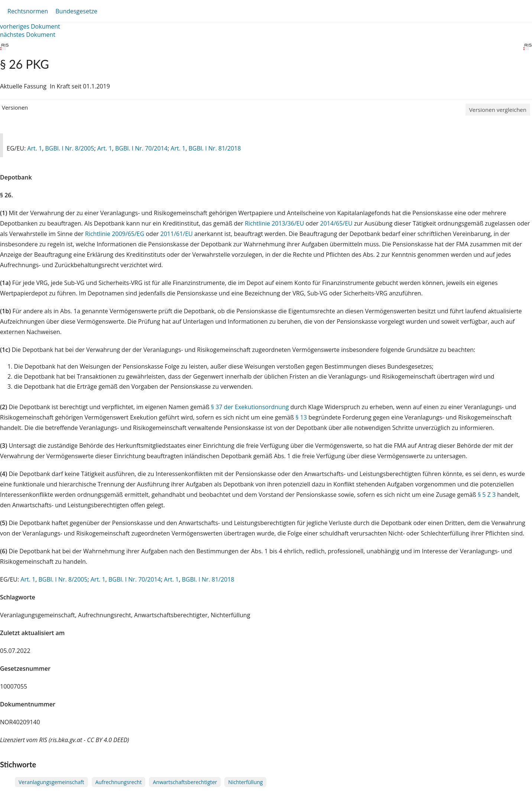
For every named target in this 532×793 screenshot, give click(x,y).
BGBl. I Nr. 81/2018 (215, 148)
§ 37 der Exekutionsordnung (250, 407)
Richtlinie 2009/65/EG (115, 234)
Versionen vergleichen (498, 110)
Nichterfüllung (245, 782)
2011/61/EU (177, 234)
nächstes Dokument (28, 35)
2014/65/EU (337, 223)
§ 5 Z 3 (487, 495)
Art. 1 (35, 148)
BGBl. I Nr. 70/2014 (141, 148)
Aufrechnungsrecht (119, 782)
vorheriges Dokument (30, 26)
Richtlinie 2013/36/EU (275, 223)
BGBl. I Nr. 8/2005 (69, 148)
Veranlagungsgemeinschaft (51, 782)
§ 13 (301, 417)
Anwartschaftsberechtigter (185, 782)
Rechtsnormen (28, 11)
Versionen (15, 107)
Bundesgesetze (76, 11)
